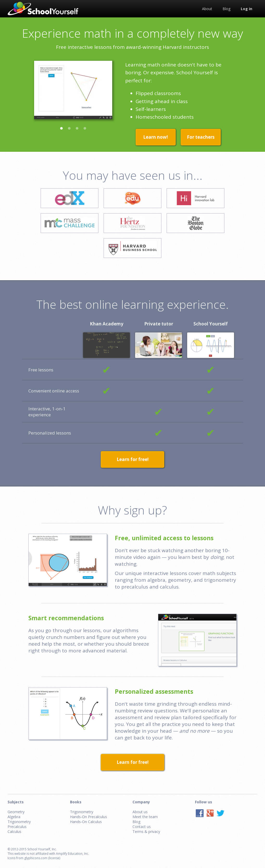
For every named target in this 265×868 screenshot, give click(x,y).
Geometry (16, 812)
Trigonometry (19, 822)
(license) (54, 858)
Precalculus (17, 827)
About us (140, 812)
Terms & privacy (146, 832)
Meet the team (145, 817)
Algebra (14, 817)
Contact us (142, 827)
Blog (136, 822)
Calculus (14, 832)
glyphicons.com (36, 858)
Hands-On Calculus (86, 822)
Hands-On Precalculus (89, 817)
